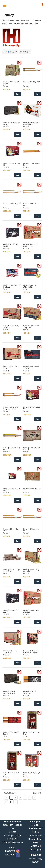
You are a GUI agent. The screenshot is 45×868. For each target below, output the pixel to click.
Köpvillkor (36, 825)
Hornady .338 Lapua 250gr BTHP (10, 652)
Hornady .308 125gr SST (32, 488)
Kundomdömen (36, 839)
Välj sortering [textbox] (24, 52)
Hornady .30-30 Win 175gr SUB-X (30, 286)
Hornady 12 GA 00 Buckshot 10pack (10, 692)
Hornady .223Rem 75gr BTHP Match (31, 123)
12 (5, 52)
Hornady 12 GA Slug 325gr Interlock (30, 692)
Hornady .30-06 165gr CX (12, 204)
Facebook (10, 855)
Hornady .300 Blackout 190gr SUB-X (31, 367)
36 (10, 52)
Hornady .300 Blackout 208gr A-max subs (11, 408)
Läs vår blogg (36, 858)
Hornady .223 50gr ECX (32, 82)
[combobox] (25, 52)
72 (15, 52)
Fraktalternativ (36, 828)
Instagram (10, 851)
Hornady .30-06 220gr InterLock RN (31, 245)
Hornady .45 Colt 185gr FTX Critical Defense (31, 652)
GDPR (36, 842)
